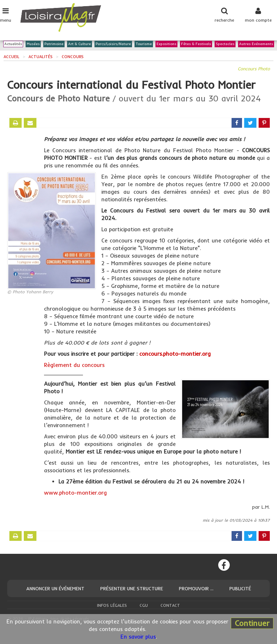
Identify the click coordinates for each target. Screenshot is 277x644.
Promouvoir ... (196, 588)
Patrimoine (54, 44)
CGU (144, 605)
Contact (170, 605)
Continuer (252, 623)
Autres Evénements (256, 44)
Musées (33, 44)
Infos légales (112, 605)
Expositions (166, 44)
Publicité (240, 588)
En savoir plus (138, 637)
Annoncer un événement (55, 588)
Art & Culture (80, 44)
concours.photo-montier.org (175, 354)
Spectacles (225, 44)
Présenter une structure (132, 588)
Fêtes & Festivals (196, 44)
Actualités (13, 44)
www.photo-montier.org (75, 493)
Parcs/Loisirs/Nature (113, 44)
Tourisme (144, 44)
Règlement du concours (74, 365)
